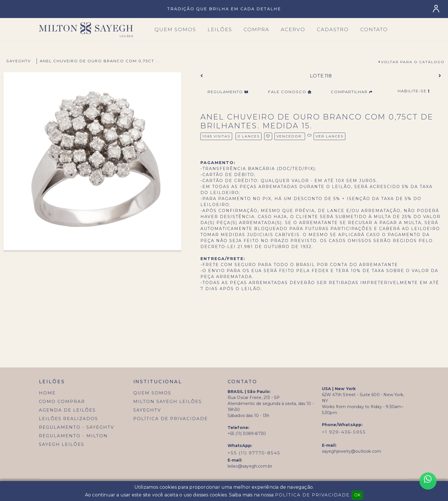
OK (357, 495)
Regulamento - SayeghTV (76, 427)
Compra (256, 29)
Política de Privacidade (171, 419)
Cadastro (333, 29)
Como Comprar (62, 402)
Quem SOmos (175, 29)
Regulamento (228, 92)
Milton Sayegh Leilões (168, 402)
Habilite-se (414, 91)
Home (47, 393)
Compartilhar (352, 92)
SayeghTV (19, 61)
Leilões (220, 29)
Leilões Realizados (68, 419)
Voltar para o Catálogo (413, 62)
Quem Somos (152, 393)
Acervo (293, 29)
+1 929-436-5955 (344, 432)
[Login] (437, 9)
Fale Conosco (290, 92)
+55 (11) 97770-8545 (254, 453)
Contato (374, 29)
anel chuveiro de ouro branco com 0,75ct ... (100, 61)
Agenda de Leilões (67, 410)
